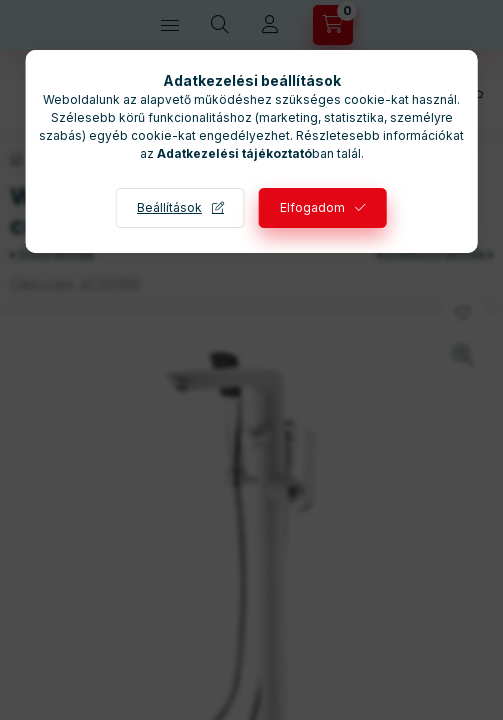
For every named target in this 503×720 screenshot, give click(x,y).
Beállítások (169, 207)
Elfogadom (312, 207)
